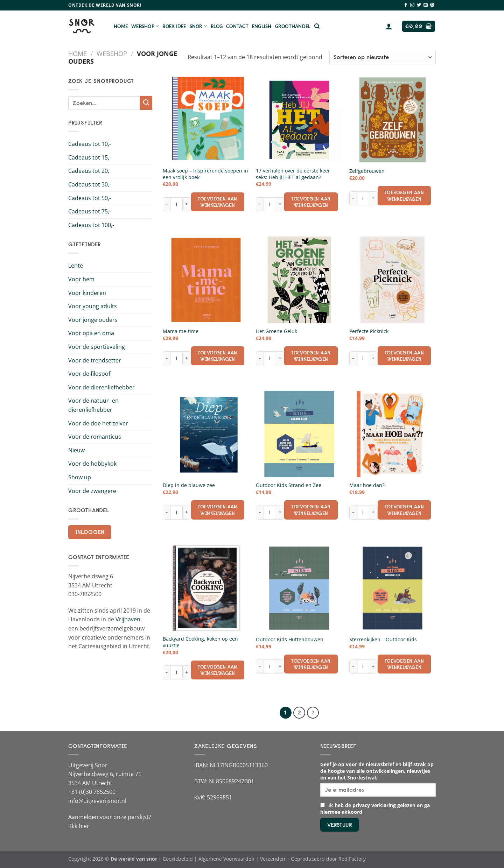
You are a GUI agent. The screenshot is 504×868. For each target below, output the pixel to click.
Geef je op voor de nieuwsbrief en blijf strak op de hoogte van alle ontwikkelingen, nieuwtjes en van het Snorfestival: (377, 771)
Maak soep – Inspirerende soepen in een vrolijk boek (205, 174)
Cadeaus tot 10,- (90, 144)
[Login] (389, 26)
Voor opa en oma (91, 333)
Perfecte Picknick (369, 331)
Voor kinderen (87, 293)
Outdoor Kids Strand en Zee (289, 485)
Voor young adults (93, 306)
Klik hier (79, 826)
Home (121, 26)
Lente (76, 266)
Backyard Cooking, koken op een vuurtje (200, 642)
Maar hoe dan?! (367, 485)
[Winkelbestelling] (383, 58)
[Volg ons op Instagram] (412, 5)
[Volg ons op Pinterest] (432, 5)
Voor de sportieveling (97, 347)
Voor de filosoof (89, 374)
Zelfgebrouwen (367, 171)
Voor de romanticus (95, 437)
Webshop (145, 26)
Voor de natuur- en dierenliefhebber (93, 405)
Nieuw (76, 450)
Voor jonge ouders (93, 320)
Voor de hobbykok (92, 464)
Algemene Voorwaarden (226, 859)
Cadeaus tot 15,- (90, 157)
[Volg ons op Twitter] (419, 5)
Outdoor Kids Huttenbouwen (290, 640)
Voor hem (81, 279)
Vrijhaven (128, 619)
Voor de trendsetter (95, 360)
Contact (237, 26)
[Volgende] (313, 713)
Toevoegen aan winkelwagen (217, 202)
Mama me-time (181, 331)
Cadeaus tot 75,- (90, 211)
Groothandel (293, 26)
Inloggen (90, 532)
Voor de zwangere (92, 491)
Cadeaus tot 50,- (90, 198)
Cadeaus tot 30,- (90, 184)
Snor (198, 26)
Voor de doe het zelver (98, 423)
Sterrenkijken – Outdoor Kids (383, 640)
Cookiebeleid (178, 859)
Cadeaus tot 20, (89, 171)
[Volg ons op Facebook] (406, 5)
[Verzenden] (146, 103)
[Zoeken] (317, 26)
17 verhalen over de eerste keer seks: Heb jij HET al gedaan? (293, 174)
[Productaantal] (176, 204)
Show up (80, 477)
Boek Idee (174, 26)
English (262, 26)
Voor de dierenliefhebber (101, 387)
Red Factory (352, 859)
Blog (217, 26)
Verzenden (273, 859)
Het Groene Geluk (276, 331)
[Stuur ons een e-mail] (426, 5)
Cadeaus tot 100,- (91, 225)
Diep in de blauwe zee (189, 485)
